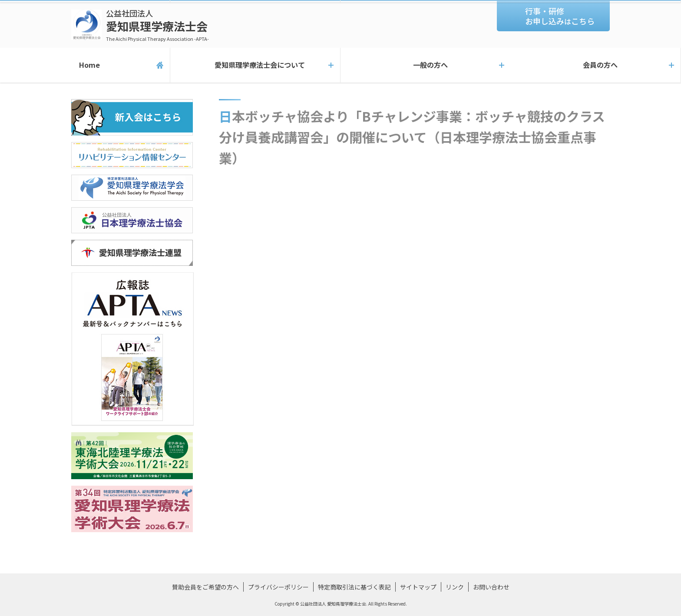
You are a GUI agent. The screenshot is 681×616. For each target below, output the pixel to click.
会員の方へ (596, 65)
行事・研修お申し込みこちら (560, 16)
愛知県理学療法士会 (157, 25)
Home (85, 65)
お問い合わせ (491, 587)
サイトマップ (418, 587)
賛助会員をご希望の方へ (205, 587)
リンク (455, 587)
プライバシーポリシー (278, 587)
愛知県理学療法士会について (255, 65)
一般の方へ (426, 65)
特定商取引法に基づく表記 (354, 587)
